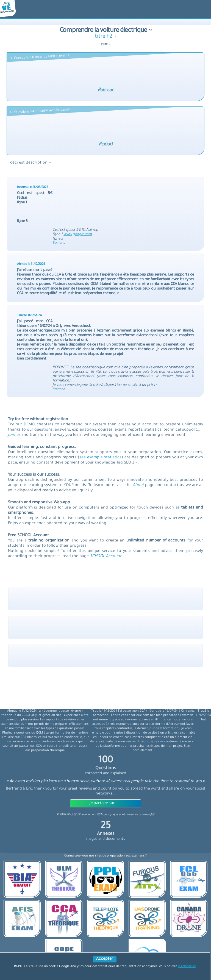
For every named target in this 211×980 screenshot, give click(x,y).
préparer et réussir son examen (132, 815)
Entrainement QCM (91, 815)
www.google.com (78, 235)
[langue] (83, 10)
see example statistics (100, 458)
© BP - (67, 815)
